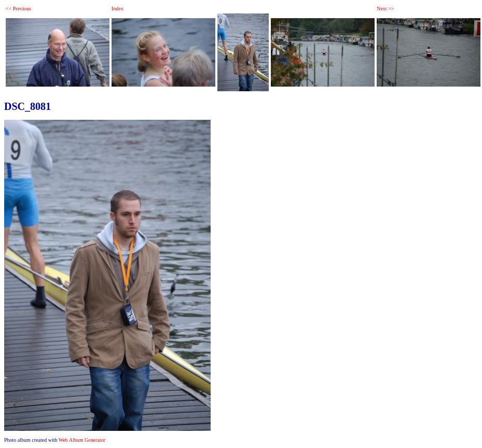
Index (118, 9)
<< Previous (18, 9)
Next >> (385, 9)
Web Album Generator (82, 440)
